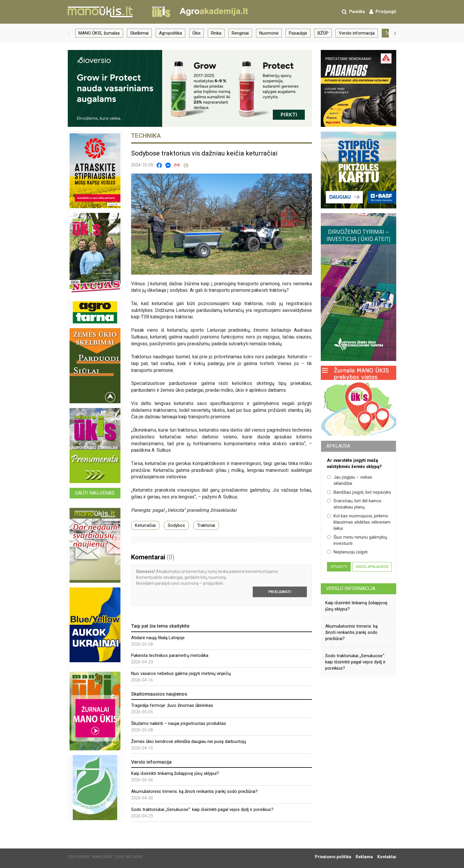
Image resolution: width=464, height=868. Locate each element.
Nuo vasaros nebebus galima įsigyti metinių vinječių (181, 673)
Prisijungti (280, 592)
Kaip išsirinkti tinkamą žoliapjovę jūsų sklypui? (175, 773)
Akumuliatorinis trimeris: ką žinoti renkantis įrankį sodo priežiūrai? (194, 791)
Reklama (364, 857)
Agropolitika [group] (170, 33)
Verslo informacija (351, 588)
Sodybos (176, 525)
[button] (69, 33)
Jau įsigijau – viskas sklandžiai (350, 480)
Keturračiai (145, 525)
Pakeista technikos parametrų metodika (170, 655)
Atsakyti (339, 567)
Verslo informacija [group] (357, 33)
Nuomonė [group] (269, 33)
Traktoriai (206, 525)
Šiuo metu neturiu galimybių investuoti (357, 540)
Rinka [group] (216, 33)
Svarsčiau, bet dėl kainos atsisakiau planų (354, 504)
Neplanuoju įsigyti (347, 552)
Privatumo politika (333, 857)
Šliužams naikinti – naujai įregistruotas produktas (179, 723)
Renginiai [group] (240, 33)
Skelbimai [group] (139, 33)
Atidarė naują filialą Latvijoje (158, 638)
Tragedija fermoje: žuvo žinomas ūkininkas (172, 705)
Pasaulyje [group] (298, 33)
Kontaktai (387, 857)
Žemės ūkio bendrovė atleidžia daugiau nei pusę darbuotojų (188, 741)
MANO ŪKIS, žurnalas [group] (99, 33)
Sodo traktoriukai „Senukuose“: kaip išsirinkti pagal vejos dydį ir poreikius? (202, 809)
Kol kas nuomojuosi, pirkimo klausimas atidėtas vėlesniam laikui (359, 522)
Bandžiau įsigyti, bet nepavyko (359, 492)
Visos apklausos (372, 567)
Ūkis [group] (196, 33)
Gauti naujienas (95, 493)
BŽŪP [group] (323, 33)
